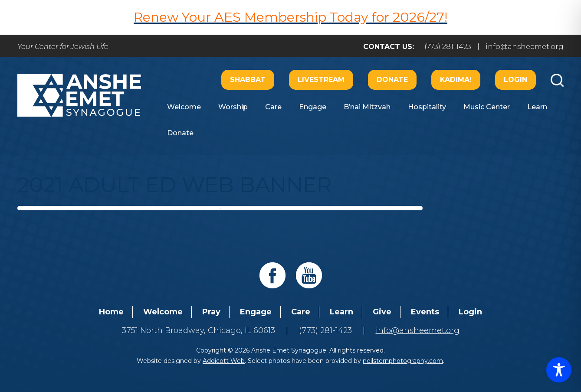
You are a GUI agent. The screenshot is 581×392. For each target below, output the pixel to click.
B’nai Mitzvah (367, 107)
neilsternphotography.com (403, 361)
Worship (233, 107)
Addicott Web (224, 361)
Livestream (321, 80)
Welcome (184, 107)
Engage (313, 107)
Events (425, 312)
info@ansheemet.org (525, 47)
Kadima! (456, 80)
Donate (392, 80)
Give (382, 312)
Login (515, 80)
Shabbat (248, 80)
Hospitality (427, 107)
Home (111, 312)
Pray (211, 312)
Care (273, 107)
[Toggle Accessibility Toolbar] (559, 370)
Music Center (487, 107)
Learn (537, 107)
